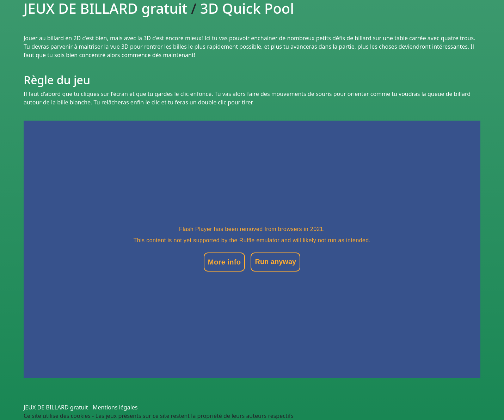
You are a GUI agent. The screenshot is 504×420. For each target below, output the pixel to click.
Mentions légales (115, 407)
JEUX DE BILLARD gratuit (56, 407)
